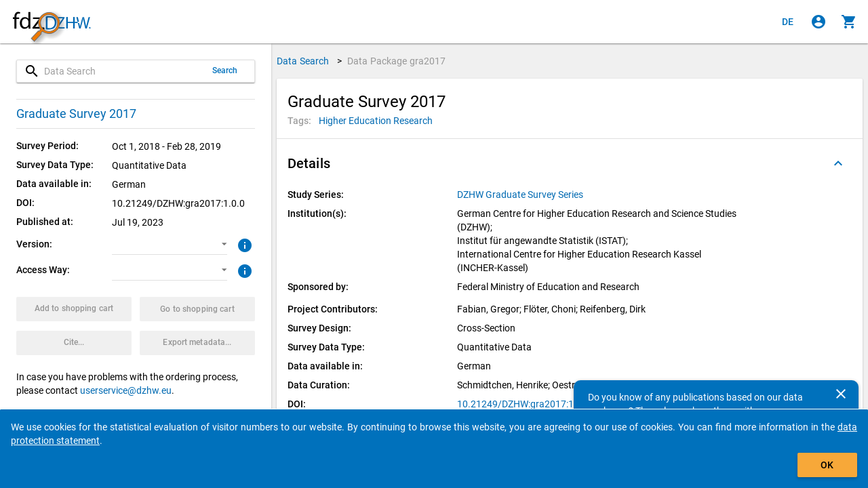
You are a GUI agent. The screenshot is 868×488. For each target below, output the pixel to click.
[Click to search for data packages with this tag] (376, 121)
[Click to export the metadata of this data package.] (197, 343)
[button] (170, 245)
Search (225, 70)
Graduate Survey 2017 (76, 114)
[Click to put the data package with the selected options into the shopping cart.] (74, 309)
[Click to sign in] (818, 22)
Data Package (397, 61)
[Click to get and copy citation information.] (74, 343)
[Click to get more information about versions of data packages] (243, 244)
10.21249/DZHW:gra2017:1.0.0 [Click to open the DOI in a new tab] (524, 404)
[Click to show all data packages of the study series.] (521, 195)
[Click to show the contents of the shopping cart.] (849, 22)
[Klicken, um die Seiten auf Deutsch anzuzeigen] (788, 22)
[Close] (841, 394)
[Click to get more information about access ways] (243, 270)
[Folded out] (838, 163)
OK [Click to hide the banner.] (827, 465)
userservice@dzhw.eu (126, 390)
